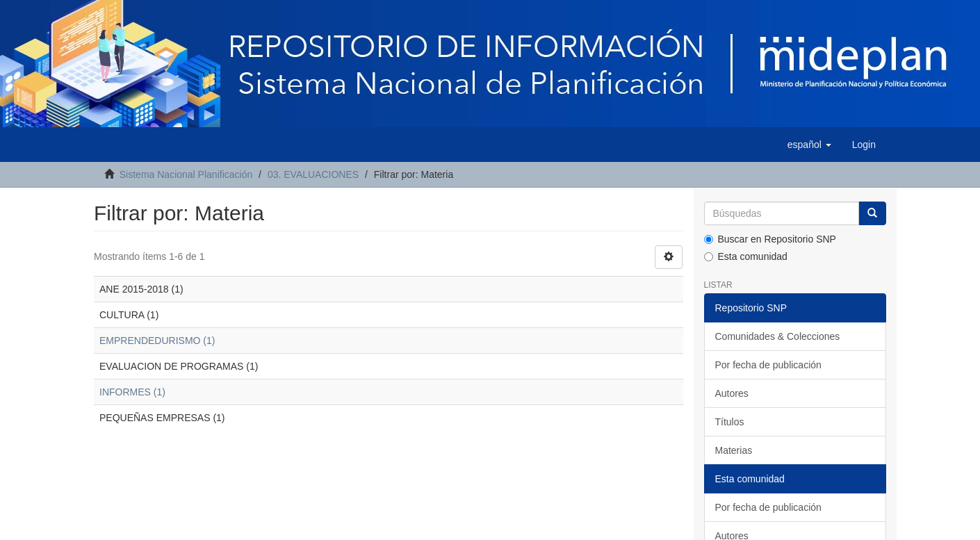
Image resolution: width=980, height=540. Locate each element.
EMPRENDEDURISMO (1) (157, 341)
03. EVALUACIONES (313, 174)
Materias (734, 450)
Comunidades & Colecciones (778, 336)
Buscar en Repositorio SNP (770, 239)
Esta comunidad (746, 256)
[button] (809, 145)
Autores (732, 393)
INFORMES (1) (132, 392)
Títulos (730, 422)
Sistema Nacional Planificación (186, 174)
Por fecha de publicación (768, 365)
